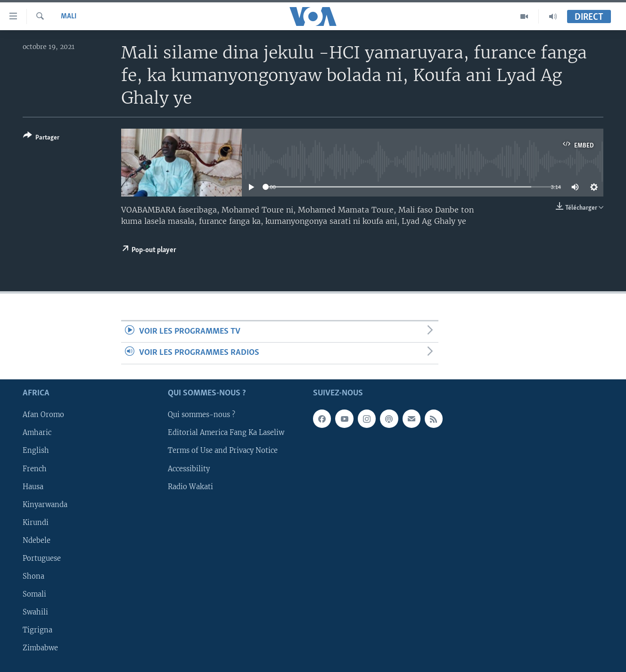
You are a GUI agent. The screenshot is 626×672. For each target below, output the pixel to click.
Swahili (35, 612)
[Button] (41, 138)
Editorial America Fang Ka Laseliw (226, 433)
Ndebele (37, 541)
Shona (33, 576)
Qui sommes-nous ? (202, 415)
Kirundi (36, 522)
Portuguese (42, 558)
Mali (69, 16)
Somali (34, 594)
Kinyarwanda (45, 504)
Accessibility (189, 468)
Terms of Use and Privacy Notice (223, 451)
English (36, 451)
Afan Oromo (43, 415)
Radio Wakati (190, 486)
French (35, 468)
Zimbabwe (40, 648)
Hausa (33, 486)
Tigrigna (37, 630)
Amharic (37, 433)
